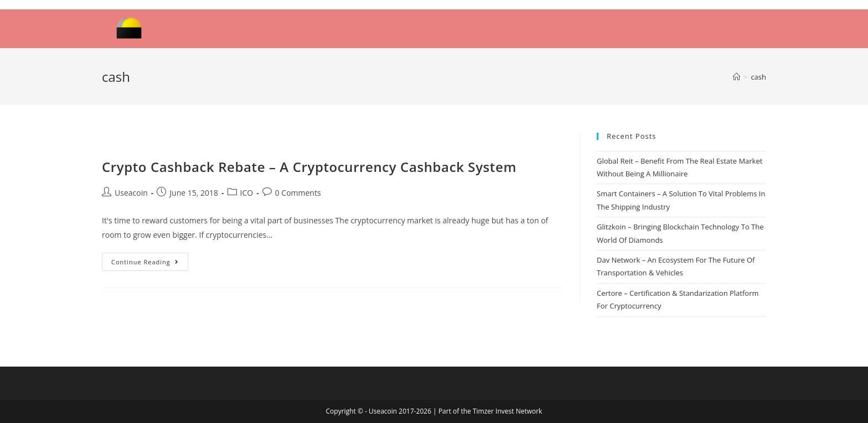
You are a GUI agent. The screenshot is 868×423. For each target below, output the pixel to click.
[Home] (737, 77)
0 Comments (298, 193)
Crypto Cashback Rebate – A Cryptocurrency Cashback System (309, 167)
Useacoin (131, 193)
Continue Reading (145, 262)
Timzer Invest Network (507, 411)
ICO (247, 193)
